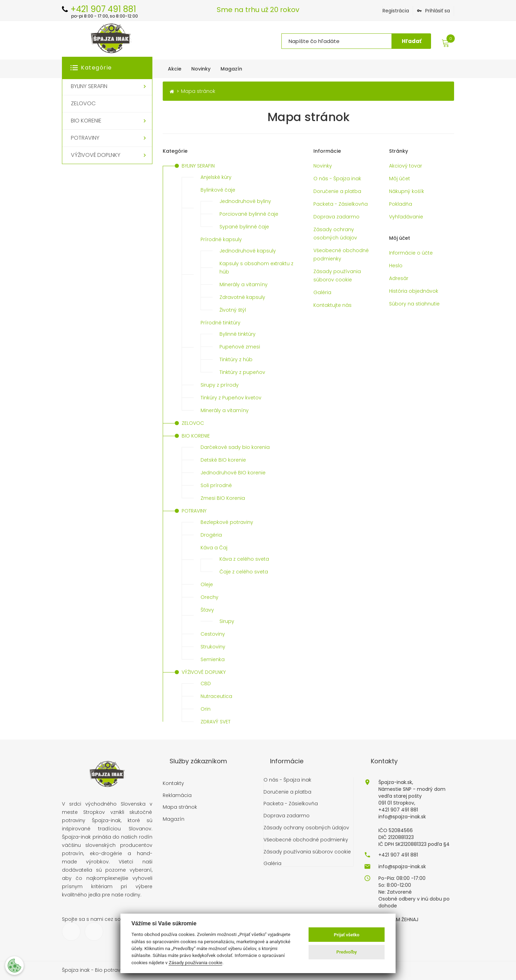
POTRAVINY (194, 511)
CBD (206, 683)
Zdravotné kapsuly (242, 297)
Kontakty (173, 783)
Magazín (174, 819)
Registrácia (396, 11)
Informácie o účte (411, 253)
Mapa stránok (180, 807)
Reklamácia (177, 795)
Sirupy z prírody (220, 385)
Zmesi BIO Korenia (223, 498)
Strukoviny (213, 647)
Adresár (399, 278)
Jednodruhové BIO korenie (233, 473)
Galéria (322, 292)
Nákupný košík (407, 191)
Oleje (207, 584)
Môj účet (400, 179)
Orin (206, 709)
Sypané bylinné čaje (244, 227)
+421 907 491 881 (398, 855)
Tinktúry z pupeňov (242, 372)
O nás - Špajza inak (337, 179)
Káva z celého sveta (244, 559)
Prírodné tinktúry (221, 323)
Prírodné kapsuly (221, 239)
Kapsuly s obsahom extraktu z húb (256, 268)
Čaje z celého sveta (244, 572)
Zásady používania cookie (195, 962)
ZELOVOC (193, 423)
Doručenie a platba (337, 191)
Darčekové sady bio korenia (235, 447)
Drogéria (211, 535)
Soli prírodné (216, 485)
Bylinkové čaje (218, 190)
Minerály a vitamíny (244, 284)
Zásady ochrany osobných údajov (335, 234)
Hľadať (412, 41)
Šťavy (207, 610)
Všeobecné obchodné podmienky (341, 255)
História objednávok (414, 291)
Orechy (209, 597)
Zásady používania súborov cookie (337, 276)
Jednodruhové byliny (245, 201)
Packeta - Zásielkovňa (341, 204)
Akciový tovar (406, 166)
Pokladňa (401, 204)
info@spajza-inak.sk (402, 866)
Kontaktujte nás (332, 305)
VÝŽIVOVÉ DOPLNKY (204, 672)
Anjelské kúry (216, 177)
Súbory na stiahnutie (414, 304)
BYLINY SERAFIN (198, 166)
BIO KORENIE (196, 436)
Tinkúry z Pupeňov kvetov (231, 398)
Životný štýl (233, 310)
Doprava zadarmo (336, 217)
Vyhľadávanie (406, 217)
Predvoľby (347, 952)
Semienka (213, 659)
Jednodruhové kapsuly (248, 251)
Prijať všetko (347, 935)
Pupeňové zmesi (240, 347)
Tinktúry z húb (236, 359)
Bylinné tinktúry (238, 334)
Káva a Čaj (214, 548)
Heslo (396, 266)
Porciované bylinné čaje (249, 214)
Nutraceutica (216, 696)
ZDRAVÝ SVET (216, 722)
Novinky (323, 166)
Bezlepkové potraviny (227, 522)
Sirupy (227, 621)
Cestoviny (213, 634)
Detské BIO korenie (223, 460)
